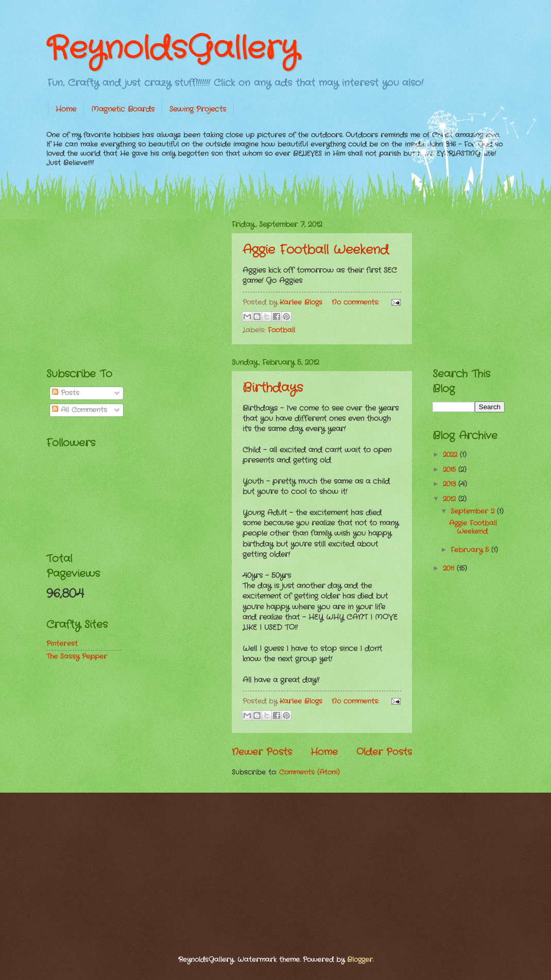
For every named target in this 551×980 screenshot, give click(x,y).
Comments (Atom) (309, 772)
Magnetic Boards (123, 109)
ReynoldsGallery (172, 49)
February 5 (471, 550)
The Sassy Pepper (77, 657)
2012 (451, 499)
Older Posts (384, 752)
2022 (451, 455)
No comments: (357, 302)
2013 (451, 484)
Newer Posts (262, 752)
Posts (66, 393)
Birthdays (273, 388)
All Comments (80, 410)
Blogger (360, 960)
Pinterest (62, 644)
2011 (450, 568)
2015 (451, 470)
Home (66, 109)
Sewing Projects (198, 109)
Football (281, 330)
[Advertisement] (124, 284)
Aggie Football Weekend (316, 250)
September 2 (474, 511)
